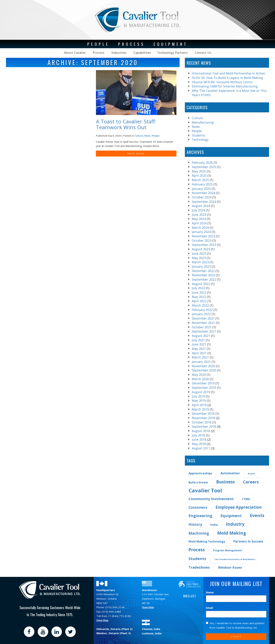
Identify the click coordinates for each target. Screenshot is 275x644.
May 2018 (199, 444)
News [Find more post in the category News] (147, 136)
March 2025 (200, 180)
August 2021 (201, 336)
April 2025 (199, 175)
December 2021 (203, 318)
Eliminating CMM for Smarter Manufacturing (225, 86)
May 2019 (199, 401)
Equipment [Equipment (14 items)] (231, 516)
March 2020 (200, 379)
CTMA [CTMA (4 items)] (246, 499)
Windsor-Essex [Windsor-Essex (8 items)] (230, 567)
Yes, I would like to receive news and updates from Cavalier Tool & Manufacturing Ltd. (235, 625)
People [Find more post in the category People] (156, 136)
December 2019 (203, 383)
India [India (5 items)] (214, 525)
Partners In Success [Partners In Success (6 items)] (248, 541)
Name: (210, 592)
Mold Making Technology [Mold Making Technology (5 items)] (207, 541)
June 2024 (199, 215)
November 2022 (203, 275)
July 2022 (198, 288)
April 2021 (199, 353)
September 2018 (204, 426)
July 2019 (198, 396)
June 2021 (199, 344)
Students (199, 135)
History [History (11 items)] (195, 524)
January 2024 (201, 232)
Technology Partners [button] (172, 53)
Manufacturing (203, 122)
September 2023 (204, 245)
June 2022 (199, 292)
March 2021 (200, 357)
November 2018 (203, 418)
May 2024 (199, 219)
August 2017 (201, 448)
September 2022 (204, 279)
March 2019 (200, 409)
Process (98, 53)
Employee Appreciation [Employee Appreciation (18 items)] (239, 507)
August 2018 (201, 431)
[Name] (236, 599)
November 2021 (203, 323)
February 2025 (202, 184)
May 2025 (199, 171)
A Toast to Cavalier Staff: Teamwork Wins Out (126, 124)
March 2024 (200, 228)
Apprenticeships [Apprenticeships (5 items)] (200, 473)
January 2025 (201, 189)
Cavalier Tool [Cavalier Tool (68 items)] (205, 490)
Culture (197, 118)
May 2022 (199, 297)
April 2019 (199, 405)
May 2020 (199, 375)
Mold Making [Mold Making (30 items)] (232, 533)
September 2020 (204, 370)
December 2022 (203, 271)
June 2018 (199, 439)
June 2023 (199, 253)
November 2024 (203, 193)
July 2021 (198, 340)
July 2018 (198, 435)
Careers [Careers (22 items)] (251, 482)
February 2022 (202, 310)
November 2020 (203, 366)
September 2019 (204, 388)
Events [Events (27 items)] (257, 515)
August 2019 (201, 392)
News (196, 127)
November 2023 (203, 236)
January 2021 (201, 362)
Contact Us (203, 53)
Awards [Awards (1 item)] (251, 474)
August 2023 (201, 249)
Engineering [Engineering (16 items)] (200, 516)
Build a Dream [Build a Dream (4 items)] (198, 482)
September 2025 (204, 167)
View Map (102, 620)
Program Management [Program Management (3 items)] (228, 550)
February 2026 (202, 162)
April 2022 (199, 301)
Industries (118, 53)
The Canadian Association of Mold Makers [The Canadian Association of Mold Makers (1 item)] (235, 559)
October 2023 (202, 240)
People (197, 131)
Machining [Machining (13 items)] (199, 533)
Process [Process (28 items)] (197, 550)
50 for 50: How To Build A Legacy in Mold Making (227, 78)
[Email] (236, 614)
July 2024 (198, 210)
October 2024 (202, 197)
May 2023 (199, 258)
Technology (200, 140)
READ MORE (136, 154)
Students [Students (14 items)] (197, 559)
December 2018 (203, 413)
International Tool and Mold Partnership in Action (229, 73)
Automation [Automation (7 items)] (230, 473)
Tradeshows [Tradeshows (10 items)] (199, 567)
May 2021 (199, 349)
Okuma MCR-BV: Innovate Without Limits (222, 82)
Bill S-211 (190, 596)
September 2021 (204, 331)
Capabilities (142, 53)
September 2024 (204, 202)
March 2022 (200, 305)
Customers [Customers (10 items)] (198, 507)
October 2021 (202, 327)
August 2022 (201, 284)
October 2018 (202, 422)
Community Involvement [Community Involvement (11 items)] (211, 499)
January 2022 (201, 314)
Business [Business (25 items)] (226, 482)
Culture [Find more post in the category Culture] (139, 136)
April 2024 (199, 223)
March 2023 (200, 262)
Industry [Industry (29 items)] (235, 524)
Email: (210, 608)
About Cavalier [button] (75, 53)
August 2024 (201, 206)
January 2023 (201, 266)
